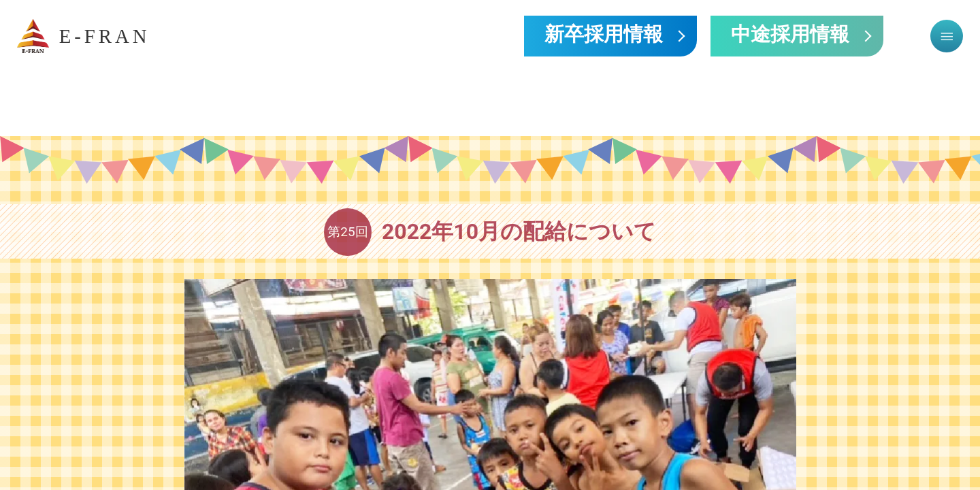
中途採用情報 (790, 36)
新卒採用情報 (604, 36)
